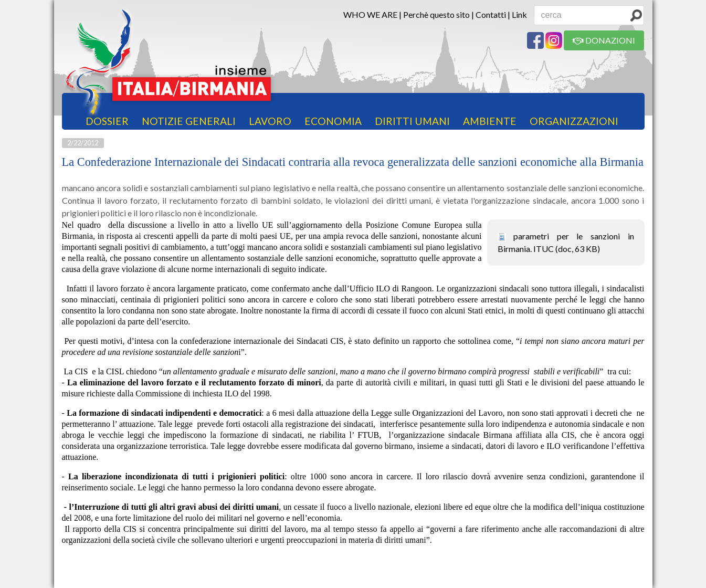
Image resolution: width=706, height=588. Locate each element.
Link (519, 14)
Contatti (491, 14)
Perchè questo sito (436, 14)
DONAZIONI (604, 40)
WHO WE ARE (370, 14)
